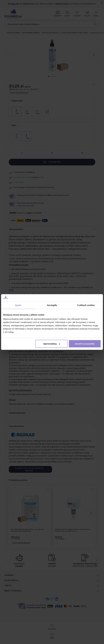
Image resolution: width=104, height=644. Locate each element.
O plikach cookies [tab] (86, 305)
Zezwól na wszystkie (85, 344)
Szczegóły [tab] (52, 305)
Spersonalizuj (52, 344)
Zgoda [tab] (18, 305)
